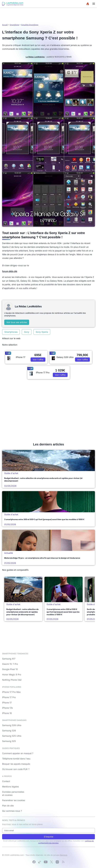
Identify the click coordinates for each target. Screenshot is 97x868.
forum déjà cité (10, 271)
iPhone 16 (7, 713)
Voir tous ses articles (17, 322)
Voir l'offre (38, 360)
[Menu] (94, 4)
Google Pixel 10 (10, 669)
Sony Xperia (42, 332)
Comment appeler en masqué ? (18, 753)
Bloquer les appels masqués (16, 764)
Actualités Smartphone (30, 25)
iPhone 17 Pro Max (11, 692)
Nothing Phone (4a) (12, 680)
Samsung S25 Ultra (12, 736)
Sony (27, 332)
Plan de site (8, 806)
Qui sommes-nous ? (12, 811)
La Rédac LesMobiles (35, 57)
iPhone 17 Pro (9, 697)
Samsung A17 (9, 659)
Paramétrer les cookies (14, 800)
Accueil (5, 25)
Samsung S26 (9, 731)
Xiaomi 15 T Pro (10, 664)
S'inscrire (49, 837)
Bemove (64, 855)
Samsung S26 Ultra (12, 725)
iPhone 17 (7, 703)
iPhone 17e (7, 708)
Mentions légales (10, 787)
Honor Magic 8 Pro (12, 675)
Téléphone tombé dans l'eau (16, 759)
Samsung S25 (9, 741)
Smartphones (11, 332)
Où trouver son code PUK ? (16, 769)
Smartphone (14, 25)
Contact (6, 781)
